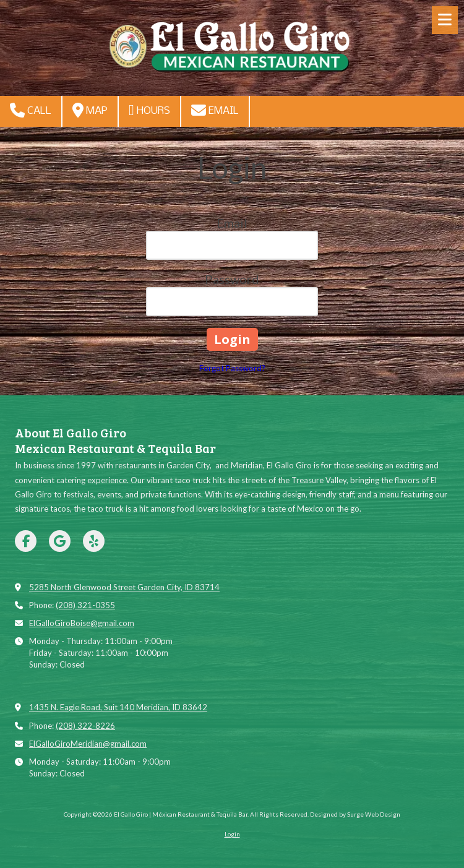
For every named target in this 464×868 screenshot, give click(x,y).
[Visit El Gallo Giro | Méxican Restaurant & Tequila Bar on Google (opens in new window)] (60, 541)
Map (90, 110)
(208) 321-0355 (85, 605)
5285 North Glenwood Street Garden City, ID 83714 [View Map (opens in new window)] (124, 587)
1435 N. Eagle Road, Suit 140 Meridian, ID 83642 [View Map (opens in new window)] (118, 707)
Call (31, 110)
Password (232, 279)
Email (215, 110)
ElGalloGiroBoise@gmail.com (82, 623)
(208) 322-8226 (85, 726)
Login (232, 834)
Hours (149, 110)
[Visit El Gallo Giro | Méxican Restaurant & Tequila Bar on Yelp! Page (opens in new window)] (94, 541)
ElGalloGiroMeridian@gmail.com (88, 744)
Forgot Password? (232, 368)
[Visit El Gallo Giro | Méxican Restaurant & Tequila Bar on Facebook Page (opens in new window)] (26, 541)
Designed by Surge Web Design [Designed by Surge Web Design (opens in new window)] (355, 814)
